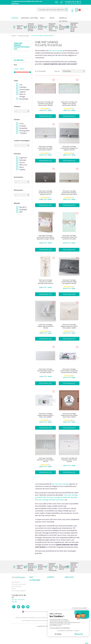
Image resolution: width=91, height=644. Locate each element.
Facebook (14, 621)
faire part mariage (56, 51)
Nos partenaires (52, 592)
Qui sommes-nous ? (53, 583)
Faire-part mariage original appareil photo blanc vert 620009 (45, 415)
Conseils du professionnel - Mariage (34, 586)
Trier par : (57, 71)
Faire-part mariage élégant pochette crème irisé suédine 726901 (69, 326)
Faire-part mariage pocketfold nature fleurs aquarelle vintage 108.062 (45, 237)
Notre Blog (51, 594)
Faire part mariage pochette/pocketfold (22, 46)
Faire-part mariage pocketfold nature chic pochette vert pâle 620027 (69, 237)
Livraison (68, 585)
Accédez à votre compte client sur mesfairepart (70, 607)
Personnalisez (45, 116)
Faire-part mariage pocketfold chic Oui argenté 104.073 (45, 193)
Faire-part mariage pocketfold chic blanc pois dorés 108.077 (45, 148)
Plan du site (68, 603)
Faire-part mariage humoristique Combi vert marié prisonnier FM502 (69, 371)
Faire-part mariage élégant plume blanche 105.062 (45, 326)
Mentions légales (70, 583)
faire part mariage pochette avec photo (50, 500)
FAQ (31, 590)
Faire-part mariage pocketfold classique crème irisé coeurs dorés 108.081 (69, 193)
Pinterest (23, 621)
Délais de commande (72, 596)
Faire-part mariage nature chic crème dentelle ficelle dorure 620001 (45, 282)
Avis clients (51, 581)
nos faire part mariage (60, 484)
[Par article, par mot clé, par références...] (53, 10)
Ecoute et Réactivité (53, 590)
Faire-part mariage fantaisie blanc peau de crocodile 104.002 (45, 371)
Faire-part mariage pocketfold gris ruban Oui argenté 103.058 (69, 282)
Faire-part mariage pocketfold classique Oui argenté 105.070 (69, 148)
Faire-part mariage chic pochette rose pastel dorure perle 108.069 (45, 104)
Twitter (19, 621)
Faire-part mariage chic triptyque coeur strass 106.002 (69, 460)
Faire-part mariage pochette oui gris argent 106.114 (45, 460)
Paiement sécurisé (71, 581)
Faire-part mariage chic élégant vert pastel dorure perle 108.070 (69, 104)
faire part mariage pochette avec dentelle (62, 497)
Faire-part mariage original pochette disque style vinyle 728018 (69, 415)
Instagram (28, 621)
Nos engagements (53, 587)
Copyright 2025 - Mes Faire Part (45, 641)
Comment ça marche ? (54, 585)
